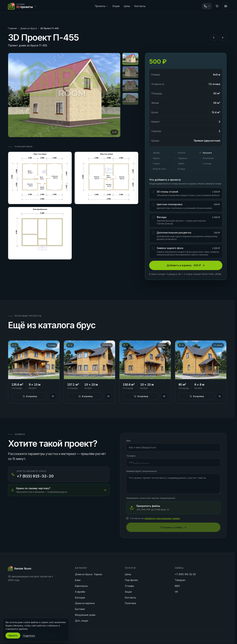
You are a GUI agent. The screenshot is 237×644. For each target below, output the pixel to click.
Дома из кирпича (85, 603)
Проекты (101, 6)
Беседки (80, 598)
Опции (116, 6)
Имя (128, 441)
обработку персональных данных (162, 518)
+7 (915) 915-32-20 (185, 574)
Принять (13, 636)
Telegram (180, 580)
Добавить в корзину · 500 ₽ (186, 265)
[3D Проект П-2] (90, 360)
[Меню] (226, 6)
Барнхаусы (81, 586)
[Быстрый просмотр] (53, 396)
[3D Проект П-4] (201, 360)
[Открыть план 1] (40, 178)
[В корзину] (30, 396)
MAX (177, 586)
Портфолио (131, 580)
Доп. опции (81, 621)
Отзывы (129, 586)
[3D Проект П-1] (34, 360)
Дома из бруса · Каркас (89, 574)
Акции (128, 592)
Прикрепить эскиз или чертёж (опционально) (151, 498)
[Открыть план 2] (106, 178)
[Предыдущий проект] (214, 38)
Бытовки (80, 609)
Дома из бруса (29, 28)
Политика (130, 603)
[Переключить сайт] (23, 6)
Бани (78, 580)
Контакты (140, 6)
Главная (12, 28)
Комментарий (142, 471)
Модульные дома (85, 615)
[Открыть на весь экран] (64, 95)
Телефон (131, 456)
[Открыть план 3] (40, 233)
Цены (127, 6)
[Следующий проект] (223, 38)
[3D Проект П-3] (145, 360)
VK (176, 592)
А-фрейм (80, 592)
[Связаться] (207, 6)
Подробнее (29, 636)
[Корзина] (217, 6)
